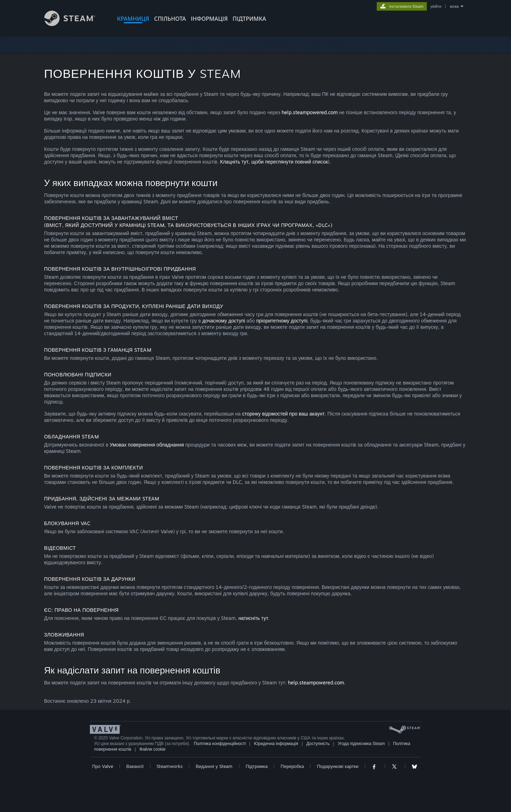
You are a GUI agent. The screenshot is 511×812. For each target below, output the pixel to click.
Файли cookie (153, 749)
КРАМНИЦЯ (133, 19)
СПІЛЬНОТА (170, 19)
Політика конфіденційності (220, 744)
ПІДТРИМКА (249, 19)
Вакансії (135, 766)
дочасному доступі (224, 321)
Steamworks (170, 766)
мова (454, 6)
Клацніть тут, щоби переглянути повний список (274, 162)
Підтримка (257, 766)
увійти (436, 6)
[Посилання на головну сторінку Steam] (75, 24)
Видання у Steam (214, 766)
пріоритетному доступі (282, 321)
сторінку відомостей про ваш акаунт (283, 414)
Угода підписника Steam (362, 744)
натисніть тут (253, 618)
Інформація (210, 19)
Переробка (292, 766)
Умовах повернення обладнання (147, 445)
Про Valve (103, 766)
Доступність (318, 744)
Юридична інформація (276, 744)
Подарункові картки (338, 766)
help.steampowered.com (310, 112)
